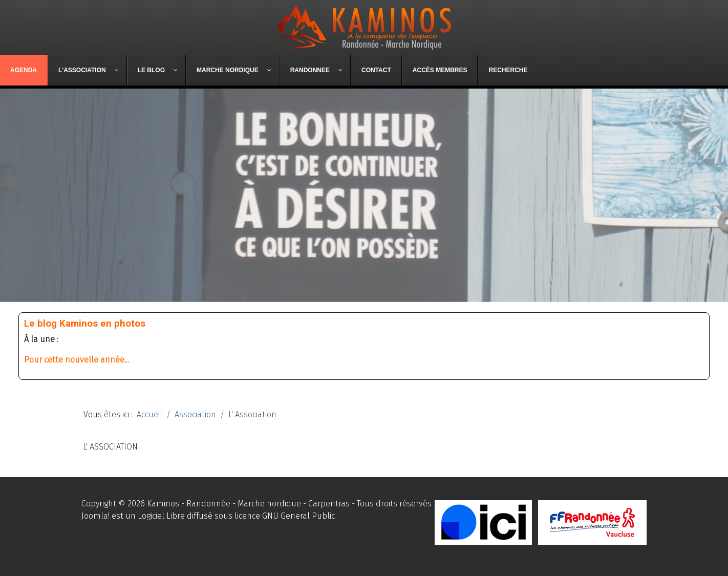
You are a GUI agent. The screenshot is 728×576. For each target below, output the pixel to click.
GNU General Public (298, 516)
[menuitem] (24, 70)
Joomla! (95, 516)
